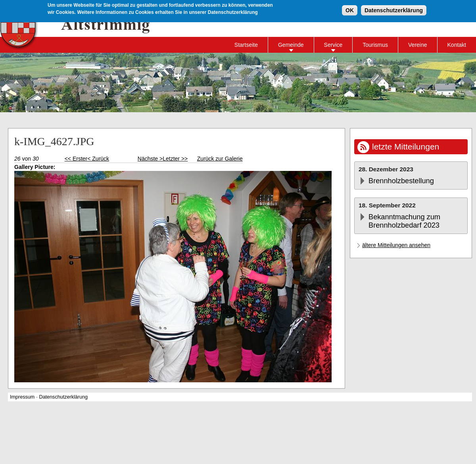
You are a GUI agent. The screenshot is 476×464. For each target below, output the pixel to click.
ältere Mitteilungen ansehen (396, 245)
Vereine (417, 45)
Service (333, 45)
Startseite (246, 45)
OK (350, 10)
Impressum (22, 397)
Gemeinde (291, 45)
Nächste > (150, 159)
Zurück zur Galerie (220, 159)
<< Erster (76, 159)
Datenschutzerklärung (394, 10)
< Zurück (98, 159)
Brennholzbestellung (401, 181)
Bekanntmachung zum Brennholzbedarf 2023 (404, 221)
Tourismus (375, 45)
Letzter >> (175, 159)
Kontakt (457, 45)
